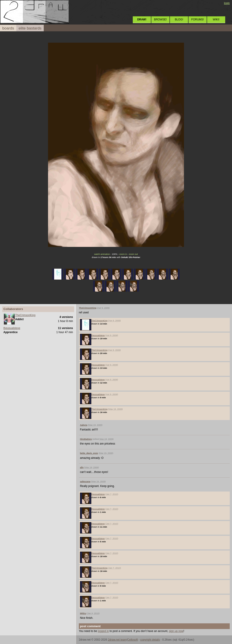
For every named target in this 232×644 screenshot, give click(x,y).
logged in (103, 631)
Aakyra (84, 425)
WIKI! (216, 20)
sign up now (176, 631)
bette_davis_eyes (89, 453)
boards (8, 28)
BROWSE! (161, 20)
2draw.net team (117, 640)
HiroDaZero (86, 439)
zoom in (123, 254)
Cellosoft (133, 640)
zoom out (133, 254)
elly (82, 467)
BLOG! (179, 20)
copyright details (150, 640)
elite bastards (30, 28)
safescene (85, 481)
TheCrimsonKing (25, 315)
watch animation (102, 254)
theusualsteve (12, 328)
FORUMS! (197, 20)
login (227, 3)
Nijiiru (83, 613)
